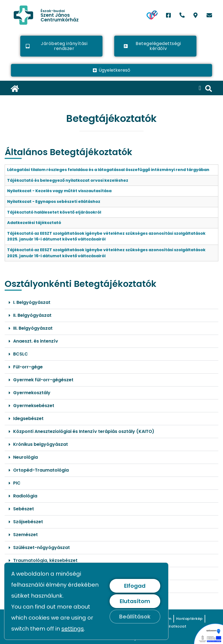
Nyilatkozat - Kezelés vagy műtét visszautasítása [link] (59, 191)
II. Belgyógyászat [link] (32, 315)
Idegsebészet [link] (28, 418)
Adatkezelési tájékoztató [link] (34, 223)
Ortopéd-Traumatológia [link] (41, 470)
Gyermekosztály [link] (32, 393)
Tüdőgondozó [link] (29, 573)
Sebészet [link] (24, 509)
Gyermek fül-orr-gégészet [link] (43, 380)
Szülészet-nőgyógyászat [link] (42, 548)
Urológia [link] (23, 586)
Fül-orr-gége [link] (28, 367)
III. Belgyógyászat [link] (33, 328)
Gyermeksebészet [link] (34, 406)
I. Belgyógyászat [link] (32, 302)
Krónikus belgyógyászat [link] (41, 444)
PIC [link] (17, 483)
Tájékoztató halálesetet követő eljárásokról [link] (54, 212)
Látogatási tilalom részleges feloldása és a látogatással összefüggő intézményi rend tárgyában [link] (108, 170)
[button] (200, 88)
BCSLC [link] (21, 354)
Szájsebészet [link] (28, 522)
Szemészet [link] (25, 535)
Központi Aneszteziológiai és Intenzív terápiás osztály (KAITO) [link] (84, 431)
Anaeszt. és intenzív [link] (36, 341)
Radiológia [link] (25, 496)
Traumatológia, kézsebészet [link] (45, 560)
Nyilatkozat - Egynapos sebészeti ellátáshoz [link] (54, 201)
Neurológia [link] (25, 457)
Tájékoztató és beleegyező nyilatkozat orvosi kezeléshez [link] (68, 180)
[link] (44, 15)
